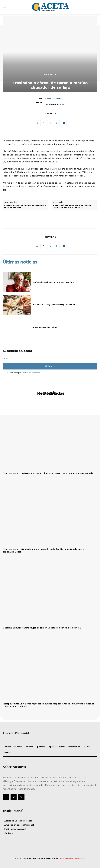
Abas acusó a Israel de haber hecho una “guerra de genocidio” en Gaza (72, 206)
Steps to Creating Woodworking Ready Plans (55, 305)
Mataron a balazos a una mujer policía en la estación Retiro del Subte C (42, 628)
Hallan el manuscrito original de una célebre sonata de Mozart (25, 206)
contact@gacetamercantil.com (72, 858)
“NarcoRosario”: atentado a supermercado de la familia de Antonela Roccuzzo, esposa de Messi (46, 550)
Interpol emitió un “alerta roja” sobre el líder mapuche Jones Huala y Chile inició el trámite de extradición (48, 705)
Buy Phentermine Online (45, 327)
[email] (50, 358)
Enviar (50, 366)
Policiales (50, 75)
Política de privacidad (31, 373)
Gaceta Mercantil (52, 99)
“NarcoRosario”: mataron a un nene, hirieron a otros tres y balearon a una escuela (48, 473)
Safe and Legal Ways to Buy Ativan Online (53, 282)
